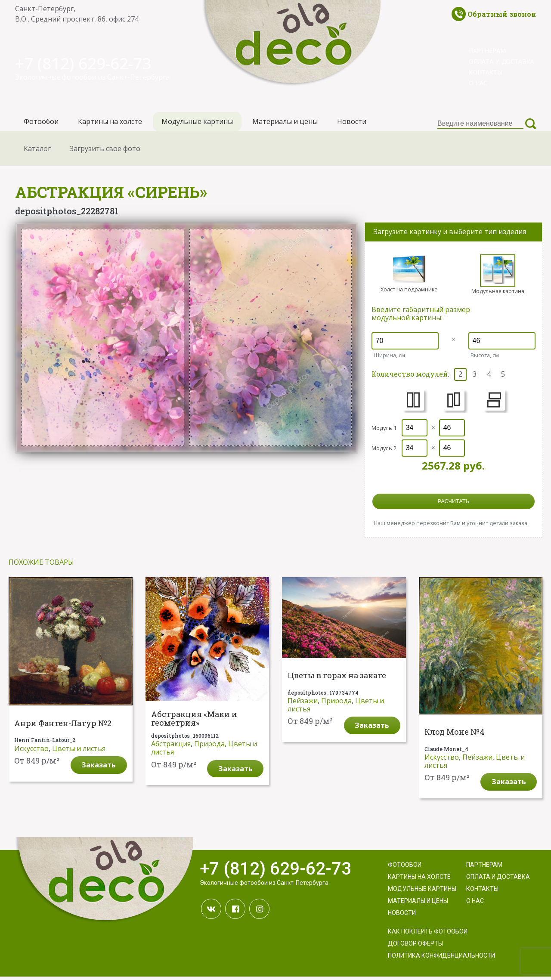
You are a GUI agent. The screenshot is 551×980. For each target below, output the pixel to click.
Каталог (37, 151)
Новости (352, 123)
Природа (209, 747)
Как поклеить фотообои (428, 935)
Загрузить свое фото (105, 151)
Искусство (31, 751)
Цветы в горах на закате (337, 679)
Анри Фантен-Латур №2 (63, 726)
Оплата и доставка (501, 61)
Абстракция (171, 747)
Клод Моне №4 (454, 735)
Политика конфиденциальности (441, 959)
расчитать (454, 504)
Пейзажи (303, 704)
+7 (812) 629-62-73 (90, 63)
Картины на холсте (110, 123)
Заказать (99, 768)
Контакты (486, 72)
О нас (478, 83)
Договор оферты (415, 947)
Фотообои (41, 123)
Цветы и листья (79, 751)
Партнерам (487, 51)
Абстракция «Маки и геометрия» (194, 722)
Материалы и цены (285, 123)
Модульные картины (197, 123)
